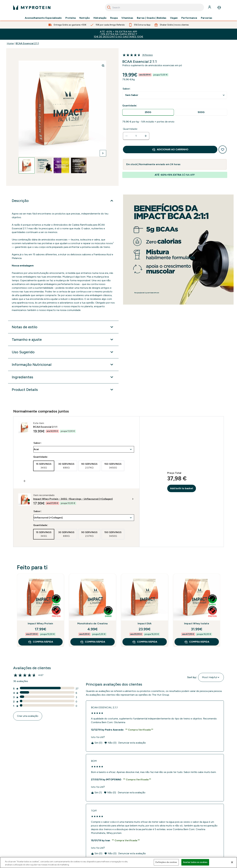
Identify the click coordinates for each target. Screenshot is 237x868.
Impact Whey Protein (40, 623)
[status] (136, 136)
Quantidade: (130, 129)
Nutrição (85, 18)
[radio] (148, 112)
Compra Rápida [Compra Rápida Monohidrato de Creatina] (93, 642)
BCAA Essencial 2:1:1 (27, 43)
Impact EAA (145, 623)
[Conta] (210, 7)
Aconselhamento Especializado (43, 18)
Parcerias (207, 18)
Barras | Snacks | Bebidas (152, 18)
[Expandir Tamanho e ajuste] (63, 340)
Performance (189, 18)
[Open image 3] (61, 165)
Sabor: (126, 89)
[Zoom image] (103, 66)
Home (10, 43)
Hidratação (100, 18)
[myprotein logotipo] (32, 7)
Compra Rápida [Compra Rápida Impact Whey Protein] (40, 642)
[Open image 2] (44, 165)
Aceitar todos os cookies (195, 862)
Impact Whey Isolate (197, 623)
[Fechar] (232, 862)
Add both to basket (182, 488)
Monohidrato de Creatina (93, 623)
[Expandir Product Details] (63, 390)
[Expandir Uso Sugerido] (63, 352)
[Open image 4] (79, 165)
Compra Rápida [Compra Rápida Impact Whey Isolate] (197, 642)
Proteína (71, 18)
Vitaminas (127, 18)
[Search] (109, 7)
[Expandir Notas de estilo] (63, 327)
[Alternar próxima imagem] (103, 153)
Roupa (114, 18)
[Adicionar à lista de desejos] (223, 150)
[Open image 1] (27, 165)
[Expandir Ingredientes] (63, 377)
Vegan (174, 18)
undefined (175, 95)
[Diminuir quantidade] (126, 136)
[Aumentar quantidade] (146, 136)
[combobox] (154, 7)
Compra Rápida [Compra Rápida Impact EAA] (145, 642)
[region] (118, 863)
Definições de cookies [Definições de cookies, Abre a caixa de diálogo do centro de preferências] (166, 862)
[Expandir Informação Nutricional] (63, 365)
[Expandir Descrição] (63, 201)
